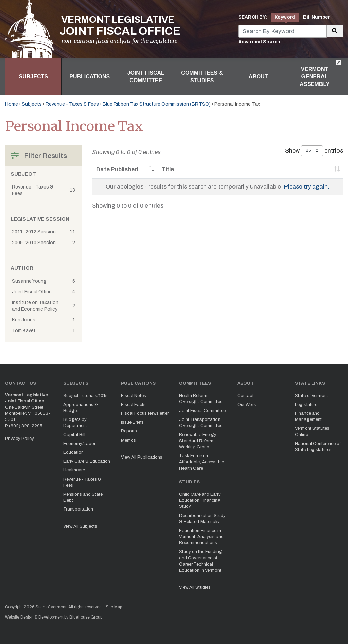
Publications (90, 77)
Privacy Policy (20, 439)
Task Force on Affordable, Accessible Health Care (202, 462)
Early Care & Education (87, 461)
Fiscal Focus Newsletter (145, 413)
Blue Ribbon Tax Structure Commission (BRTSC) (157, 104)
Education (73, 452)
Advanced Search (259, 42)
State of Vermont (311, 396)
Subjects (33, 77)
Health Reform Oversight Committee (201, 399)
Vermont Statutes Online (312, 431)
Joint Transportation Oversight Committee (201, 423)
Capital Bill (74, 435)
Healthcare (74, 470)
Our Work (247, 405)
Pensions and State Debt (83, 497)
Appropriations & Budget (81, 408)
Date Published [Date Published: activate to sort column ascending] (117, 169)
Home (12, 104)
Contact (245, 396)
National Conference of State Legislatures (318, 447)
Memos (128, 440)
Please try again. (307, 187)
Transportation (78, 509)
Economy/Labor (79, 444)
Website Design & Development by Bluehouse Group (54, 617)
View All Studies (195, 587)
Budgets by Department (75, 423)
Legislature (306, 405)
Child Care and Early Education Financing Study (200, 500)
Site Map (114, 607)
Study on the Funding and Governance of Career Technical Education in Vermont (201, 561)
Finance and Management (308, 416)
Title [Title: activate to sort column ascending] (168, 169)
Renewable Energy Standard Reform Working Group (198, 441)
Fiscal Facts (133, 405)
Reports (129, 431)
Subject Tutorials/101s (85, 396)
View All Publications (142, 457)
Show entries (314, 151)
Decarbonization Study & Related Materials (202, 519)
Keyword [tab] (285, 17)
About (258, 77)
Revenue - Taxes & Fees (72, 104)
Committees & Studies (202, 77)
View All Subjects (80, 526)
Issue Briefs (132, 422)
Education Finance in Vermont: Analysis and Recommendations (201, 537)
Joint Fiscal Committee (146, 77)
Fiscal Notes (134, 396)
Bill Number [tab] (317, 17)
